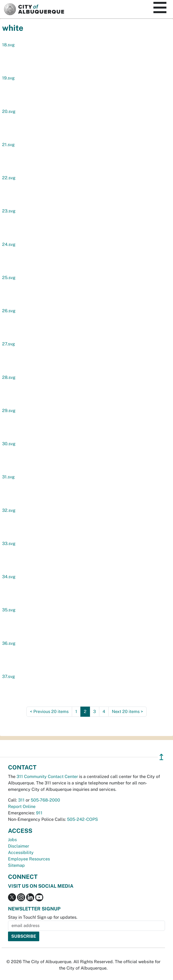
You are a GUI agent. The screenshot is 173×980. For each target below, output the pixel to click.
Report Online (22, 807)
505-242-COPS (82, 819)
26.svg (9, 311)
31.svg (8, 477)
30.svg (9, 444)
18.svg (8, 45)
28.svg (9, 377)
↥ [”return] (161, 757)
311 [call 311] (21, 800)
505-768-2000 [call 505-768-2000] (45, 800)
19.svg (8, 78)
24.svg (9, 244)
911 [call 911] (39, 813)
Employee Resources (29, 859)
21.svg (8, 145)
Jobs (12, 840)
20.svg (9, 111)
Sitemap (16, 865)
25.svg (9, 278)
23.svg (9, 211)
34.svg (9, 577)
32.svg (9, 510)
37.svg (9, 676)
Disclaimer (19, 846)
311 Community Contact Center (47, 777)
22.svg (9, 178)
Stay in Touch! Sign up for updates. (43, 917)
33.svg (9, 544)
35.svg (9, 610)
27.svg (9, 344)
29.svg (9, 411)
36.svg (9, 643)
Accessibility (21, 853)
